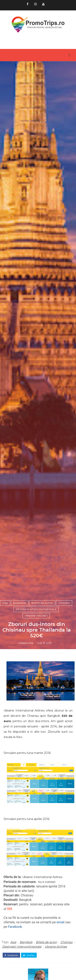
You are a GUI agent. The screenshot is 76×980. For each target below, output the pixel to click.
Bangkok (20, 603)
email (60, 922)
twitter (29, 955)
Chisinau (64, 603)
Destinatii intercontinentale (36, 609)
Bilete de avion (42, 603)
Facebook (15, 927)
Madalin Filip (26, 643)
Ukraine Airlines (36, 616)
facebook (11, 955)
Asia (5, 603)
